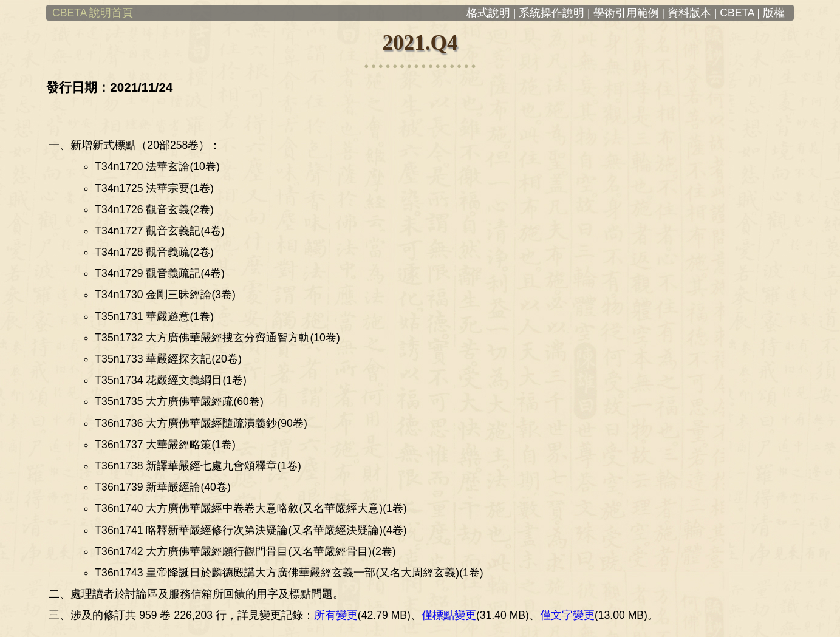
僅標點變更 (449, 615)
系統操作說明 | (554, 13)
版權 (778, 13)
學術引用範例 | (629, 13)
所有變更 (336, 615)
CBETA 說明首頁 (90, 13)
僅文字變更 (567, 615)
